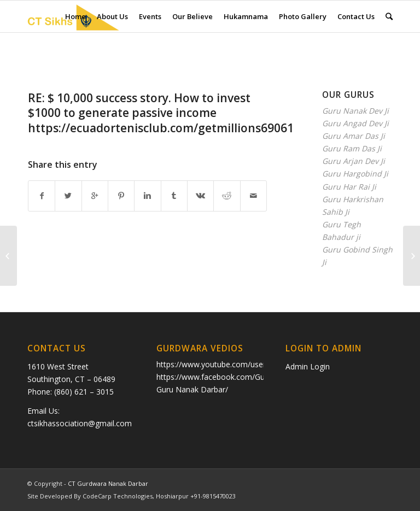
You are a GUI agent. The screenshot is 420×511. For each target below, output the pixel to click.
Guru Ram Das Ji (352, 148)
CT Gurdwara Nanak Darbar (108, 483)
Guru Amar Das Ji (354, 136)
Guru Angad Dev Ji (355, 123)
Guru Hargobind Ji (355, 174)
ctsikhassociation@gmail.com (80, 423)
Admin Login (308, 366)
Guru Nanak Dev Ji (355, 111)
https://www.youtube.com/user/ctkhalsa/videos (240, 364)
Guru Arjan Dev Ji (354, 161)
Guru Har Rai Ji (349, 187)
